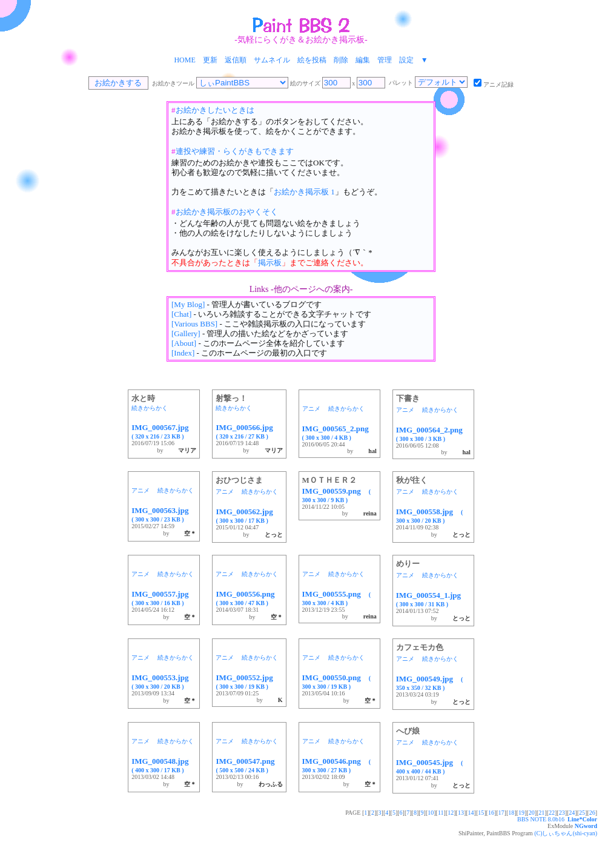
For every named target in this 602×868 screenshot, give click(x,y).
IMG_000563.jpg (164, 514)
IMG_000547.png (249, 765)
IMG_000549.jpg (430, 683)
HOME (184, 60)
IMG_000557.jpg (164, 598)
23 (562, 813)
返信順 (236, 60)
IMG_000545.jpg (430, 766)
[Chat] (181, 314)
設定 (406, 60)
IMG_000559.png (337, 495)
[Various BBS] (194, 324)
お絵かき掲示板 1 (304, 192)
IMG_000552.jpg (248, 681)
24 (572, 813)
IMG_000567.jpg (164, 431)
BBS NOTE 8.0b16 (541, 819)
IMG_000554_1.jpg (432, 599)
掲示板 (270, 263)
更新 (210, 60)
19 (521, 813)
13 (461, 813)
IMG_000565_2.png (339, 432)
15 (481, 813)
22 (552, 813)
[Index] (183, 353)
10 (431, 813)
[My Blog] (188, 304)
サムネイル (272, 60)
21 (541, 813)
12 (451, 813)
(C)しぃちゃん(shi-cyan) (566, 833)
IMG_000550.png (337, 681)
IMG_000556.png (249, 598)
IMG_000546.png (337, 765)
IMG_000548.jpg (164, 765)
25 (582, 813)
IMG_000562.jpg (248, 515)
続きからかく (150, 408)
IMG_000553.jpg (164, 681)
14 (471, 813)
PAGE (354, 813)
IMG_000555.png (337, 598)
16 (491, 813)
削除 (341, 60)
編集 (363, 60)
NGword (586, 826)
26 (592, 813)
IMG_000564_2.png (433, 434)
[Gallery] (186, 333)
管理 (385, 60)
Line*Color (582, 819)
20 (532, 813)
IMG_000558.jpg (430, 515)
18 (511, 813)
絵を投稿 (312, 60)
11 (441, 813)
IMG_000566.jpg (248, 431)
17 (501, 813)
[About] (184, 343)
